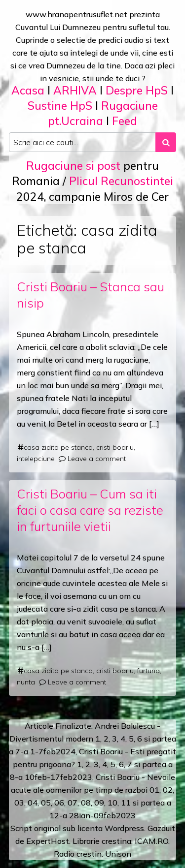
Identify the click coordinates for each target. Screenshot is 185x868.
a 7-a (18, 751)
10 (112, 803)
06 (59, 803)
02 (168, 790)
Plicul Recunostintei (121, 181)
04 (33, 803)
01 (154, 790)
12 (54, 815)
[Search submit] (166, 142)
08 (86, 803)
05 (46, 803)
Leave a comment (97, 459)
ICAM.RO (151, 841)
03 (19, 803)
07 (73, 803)
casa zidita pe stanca (58, 447)
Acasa (28, 90)
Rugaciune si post (73, 166)
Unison (118, 854)
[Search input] (82, 142)
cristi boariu (115, 447)
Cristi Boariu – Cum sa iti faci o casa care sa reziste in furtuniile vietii (90, 510)
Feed (125, 121)
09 (99, 803)
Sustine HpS (60, 106)
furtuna (148, 671)
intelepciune (36, 459)
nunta (26, 682)
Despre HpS (137, 90)
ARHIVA (75, 90)
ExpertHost (48, 841)
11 (126, 803)
